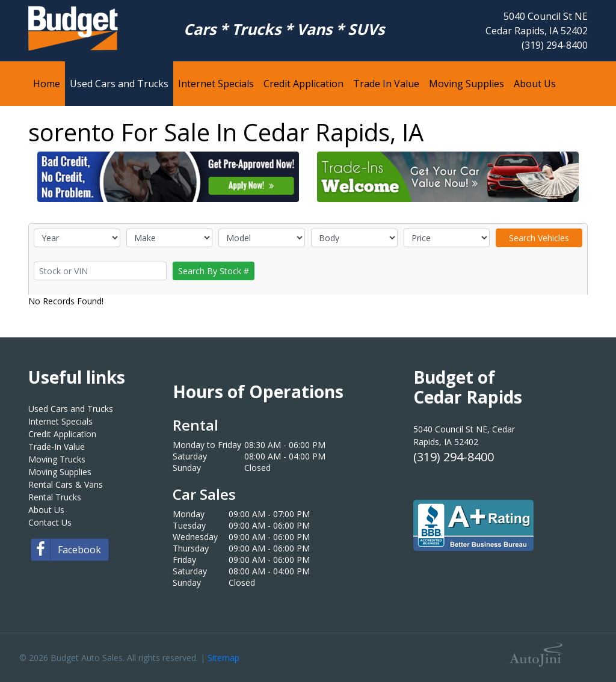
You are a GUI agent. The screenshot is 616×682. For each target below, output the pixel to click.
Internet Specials (60, 421)
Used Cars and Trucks (71, 409)
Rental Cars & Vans (66, 484)
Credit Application (62, 434)
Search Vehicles (539, 238)
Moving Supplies (60, 472)
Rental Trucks (55, 497)
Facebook (66, 550)
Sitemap (223, 658)
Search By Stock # (214, 271)
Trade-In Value (57, 447)
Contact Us (50, 522)
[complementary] (580, 646)
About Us (46, 510)
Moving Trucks (57, 459)
